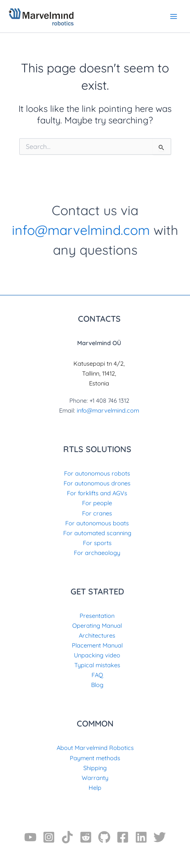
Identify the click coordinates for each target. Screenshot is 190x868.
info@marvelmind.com (81, 230)
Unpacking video (97, 655)
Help (95, 788)
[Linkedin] (141, 837)
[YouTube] (30, 837)
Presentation (97, 616)
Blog (97, 685)
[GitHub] (104, 837)
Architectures (97, 635)
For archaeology (97, 553)
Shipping (95, 768)
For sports (97, 543)
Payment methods (95, 758)
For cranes (97, 513)
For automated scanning (97, 533)
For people (97, 503)
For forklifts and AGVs (97, 493)
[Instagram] (49, 837)
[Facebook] (123, 837)
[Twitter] (160, 837)
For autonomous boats (97, 523)
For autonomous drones (97, 483)
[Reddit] (86, 837)
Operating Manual (97, 625)
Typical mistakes (97, 665)
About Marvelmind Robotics (95, 748)
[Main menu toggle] (174, 16)
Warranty (95, 778)
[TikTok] (67, 837)
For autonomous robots (97, 473)
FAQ (97, 675)
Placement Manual (97, 645)
